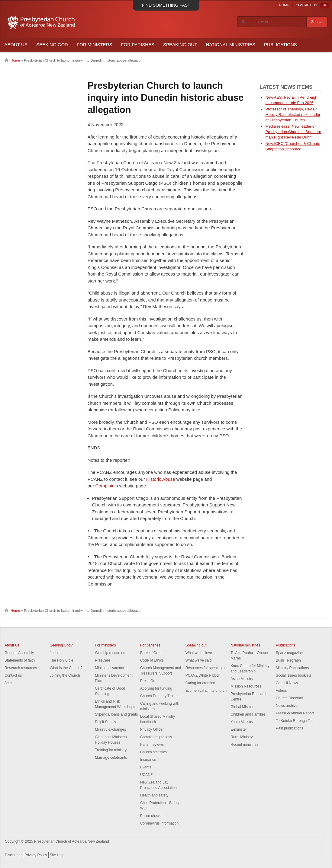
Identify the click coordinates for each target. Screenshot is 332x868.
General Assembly (19, 653)
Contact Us (306, 5)
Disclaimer (13, 855)
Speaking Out (180, 45)
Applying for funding (156, 688)
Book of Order (151, 653)
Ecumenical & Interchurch (206, 691)
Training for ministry (111, 750)
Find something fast (166, 5)
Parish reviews (152, 745)
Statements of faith (20, 660)
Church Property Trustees (161, 696)
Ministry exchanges (110, 729)
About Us (16, 45)
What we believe (199, 653)
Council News (287, 683)
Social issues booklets (294, 675)
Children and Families (248, 714)
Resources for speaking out (208, 668)
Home (284, 5)
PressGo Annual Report (295, 713)
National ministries (245, 645)
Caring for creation (200, 683)
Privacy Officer (152, 729)
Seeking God (52, 45)
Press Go (148, 681)
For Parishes (138, 45)
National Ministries (231, 45)
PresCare (103, 660)
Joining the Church (65, 675)
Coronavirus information (159, 823)
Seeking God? (61, 645)
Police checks (151, 816)
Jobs (8, 683)
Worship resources (110, 653)
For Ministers (95, 45)
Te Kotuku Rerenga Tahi (295, 721)
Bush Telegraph (288, 660)
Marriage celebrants (111, 758)
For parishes (150, 645)
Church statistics (153, 752)
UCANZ (146, 775)
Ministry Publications (292, 668)
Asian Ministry (242, 679)
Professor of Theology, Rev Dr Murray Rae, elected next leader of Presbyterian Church (293, 115)
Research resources (21, 668)
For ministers (105, 645)
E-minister (239, 729)
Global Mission (242, 707)
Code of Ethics (152, 660)
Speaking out (196, 645)
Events (146, 767)
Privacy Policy (36, 855)
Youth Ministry (242, 722)
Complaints (107, 486)
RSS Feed (325, 6)
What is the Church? (66, 668)
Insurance (148, 760)
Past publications (290, 728)
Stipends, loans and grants (116, 714)
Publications (280, 45)
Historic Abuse (161, 479)
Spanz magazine (289, 653)
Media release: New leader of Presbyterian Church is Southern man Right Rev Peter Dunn (293, 132)
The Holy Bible (62, 660)
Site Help (57, 855)
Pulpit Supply (105, 722)
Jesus (55, 653)
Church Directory (289, 698)
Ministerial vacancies (112, 668)
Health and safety (154, 795)
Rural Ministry (242, 737)
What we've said (199, 660)
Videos (281, 691)
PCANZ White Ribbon (203, 675)
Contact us (13, 675)
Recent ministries (244, 745)
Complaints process (156, 737)
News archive (287, 706)
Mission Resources (246, 686)
